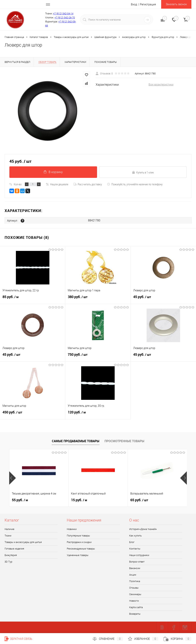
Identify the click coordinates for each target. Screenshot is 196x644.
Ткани (8, 536)
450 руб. (33, 414)
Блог (132, 542)
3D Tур (8, 562)
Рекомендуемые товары (81, 549)
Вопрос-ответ (137, 562)
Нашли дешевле (57, 184)
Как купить (135, 536)
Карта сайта (136, 607)
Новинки (72, 529)
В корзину (53, 172)
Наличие (9, 529)
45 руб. (163, 299)
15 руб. (79, 500)
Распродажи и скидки (79, 542)
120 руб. (98, 414)
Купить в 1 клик (143, 172)
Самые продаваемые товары (76, 441)
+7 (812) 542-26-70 (65, 18)
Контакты (135, 549)
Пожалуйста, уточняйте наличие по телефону (135, 184)
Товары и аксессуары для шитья (23, 542)
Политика (135, 581)
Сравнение (108, 639)
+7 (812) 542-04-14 (63, 14)
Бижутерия (11, 555)
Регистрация (148, 4)
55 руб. (20, 500)
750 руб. (98, 356)
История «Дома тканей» (143, 529)
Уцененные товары (78, 555)
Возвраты (135, 614)
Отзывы (134, 588)
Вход (134, 4)
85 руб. (33, 299)
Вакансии (135, 568)
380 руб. (98, 299)
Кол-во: (18, 184)
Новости (134, 601)
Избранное (143, 639)
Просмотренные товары (124, 441)
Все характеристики (161, 85)
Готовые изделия (14, 549)
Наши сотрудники (139, 555)
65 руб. (139, 500)
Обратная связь (18, 639)
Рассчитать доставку (88, 184)
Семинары (135, 594)
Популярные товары (78, 536)
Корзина (177, 639)
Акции (133, 575)
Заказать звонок (176, 4)
